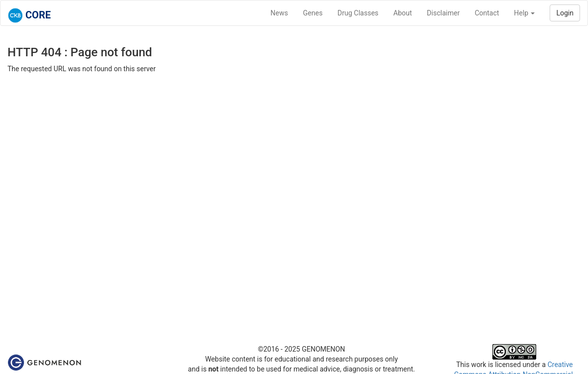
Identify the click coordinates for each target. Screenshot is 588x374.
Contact (487, 13)
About (403, 13)
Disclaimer (443, 13)
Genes (313, 13)
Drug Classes (358, 13)
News (279, 13)
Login (565, 13)
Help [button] (524, 13)
